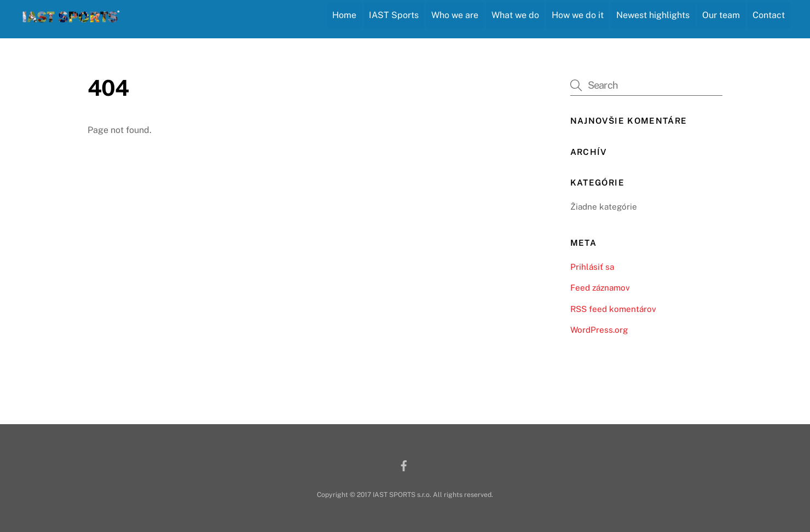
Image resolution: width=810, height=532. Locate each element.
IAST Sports (394, 15)
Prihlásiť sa (592, 267)
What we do (515, 15)
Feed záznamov (600, 288)
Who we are (455, 15)
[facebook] (404, 464)
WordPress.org (599, 330)
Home (344, 15)
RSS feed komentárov (613, 309)
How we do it (578, 15)
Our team (721, 15)
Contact (769, 15)
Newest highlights (653, 15)
